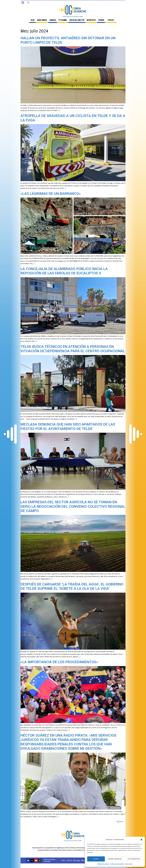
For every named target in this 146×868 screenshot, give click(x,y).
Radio (63, 860)
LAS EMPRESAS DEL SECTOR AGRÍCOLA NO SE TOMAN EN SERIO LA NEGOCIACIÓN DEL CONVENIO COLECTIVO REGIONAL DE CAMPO (73, 506)
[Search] (28, 2)
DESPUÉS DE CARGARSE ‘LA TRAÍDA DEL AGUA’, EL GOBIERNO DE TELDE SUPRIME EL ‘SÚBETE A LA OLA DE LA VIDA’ (72, 586)
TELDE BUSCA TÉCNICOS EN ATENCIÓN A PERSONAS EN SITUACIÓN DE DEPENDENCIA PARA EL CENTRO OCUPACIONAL (73, 349)
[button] (141, 840)
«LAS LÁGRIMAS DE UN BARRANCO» (51, 194)
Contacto (69, 860)
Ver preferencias (134, 859)
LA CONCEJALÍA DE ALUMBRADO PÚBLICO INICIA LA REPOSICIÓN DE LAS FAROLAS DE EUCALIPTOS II (64, 271)
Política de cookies (103, 864)
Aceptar (96, 859)
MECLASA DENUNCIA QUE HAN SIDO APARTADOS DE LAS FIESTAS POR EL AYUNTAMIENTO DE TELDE (68, 426)
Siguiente (121, 822)
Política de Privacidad (117, 864)
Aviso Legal (129, 864)
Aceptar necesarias (115, 859)
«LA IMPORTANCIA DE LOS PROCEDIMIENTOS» (59, 662)
